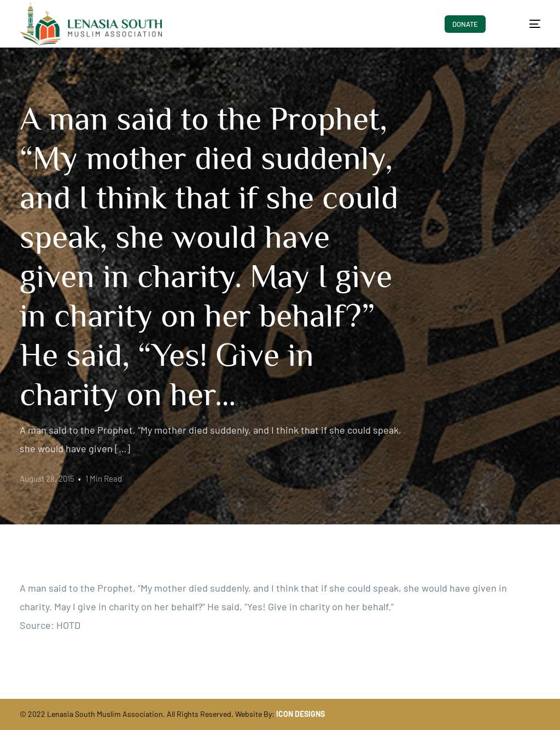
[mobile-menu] (526, 24)
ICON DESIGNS (301, 714)
